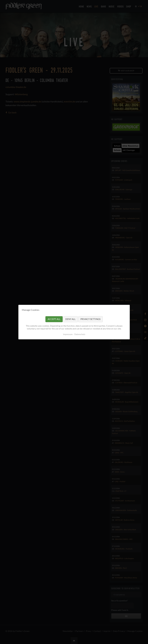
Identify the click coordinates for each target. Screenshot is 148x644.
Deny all (70, 319)
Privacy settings (90, 319)
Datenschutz (80, 334)
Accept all (54, 319)
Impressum (68, 334)
